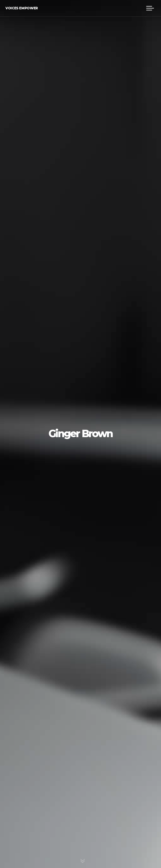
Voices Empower (22, 8)
